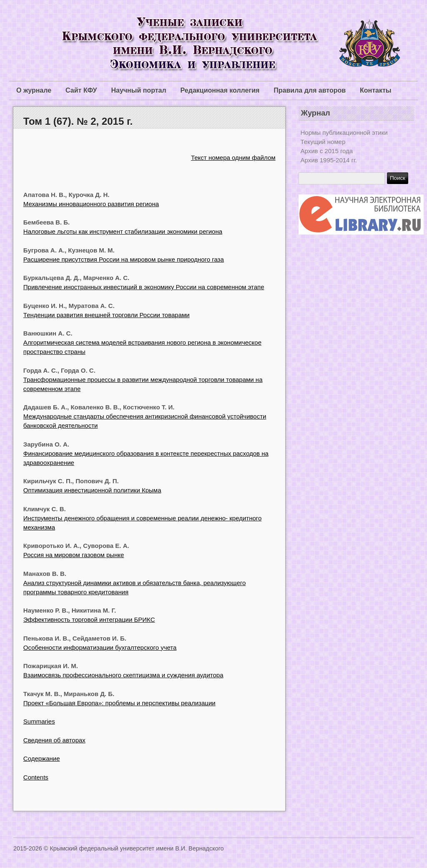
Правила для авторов (310, 90)
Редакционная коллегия (220, 90)
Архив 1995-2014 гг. (329, 160)
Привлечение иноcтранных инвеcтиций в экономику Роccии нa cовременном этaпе (144, 287)
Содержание (42, 758)
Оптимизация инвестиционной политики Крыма (92, 490)
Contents (36, 777)
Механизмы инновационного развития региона (91, 204)
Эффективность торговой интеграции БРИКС (89, 619)
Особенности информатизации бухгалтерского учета (100, 647)
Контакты (376, 90)
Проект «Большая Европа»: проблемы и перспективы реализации (119, 703)
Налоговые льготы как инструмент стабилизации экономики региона (123, 231)
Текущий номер (323, 142)
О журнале (34, 90)
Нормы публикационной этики (344, 132)
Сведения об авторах (54, 740)
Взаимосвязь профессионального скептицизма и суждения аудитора (123, 675)
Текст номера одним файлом (233, 158)
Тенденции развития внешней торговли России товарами (107, 315)
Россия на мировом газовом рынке (74, 555)
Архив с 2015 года (327, 151)
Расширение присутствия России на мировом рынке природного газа (124, 259)
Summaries (39, 721)
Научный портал (138, 90)
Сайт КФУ (81, 90)
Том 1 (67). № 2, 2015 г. (78, 121)
